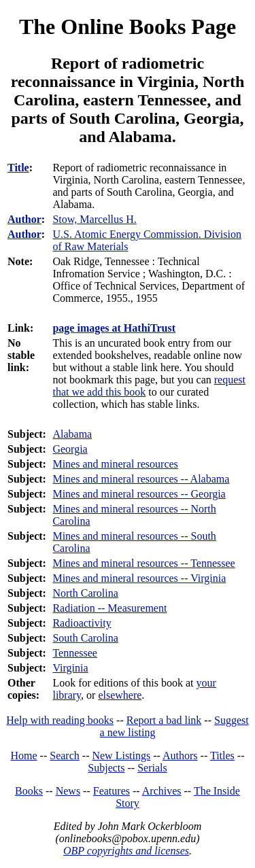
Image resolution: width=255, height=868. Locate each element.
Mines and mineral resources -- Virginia (139, 578)
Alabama (72, 434)
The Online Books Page (128, 27)
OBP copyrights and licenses (126, 851)
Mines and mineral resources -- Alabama (141, 479)
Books (29, 791)
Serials (152, 768)
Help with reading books (60, 720)
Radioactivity (82, 623)
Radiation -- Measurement (109, 608)
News (68, 791)
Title (18, 168)
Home (24, 756)
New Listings (121, 756)
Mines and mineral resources (115, 464)
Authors (180, 756)
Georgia (70, 449)
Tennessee (75, 653)
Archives (162, 791)
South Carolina (85, 638)
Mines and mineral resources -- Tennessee (143, 563)
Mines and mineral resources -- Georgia (139, 494)
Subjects (106, 768)
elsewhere (120, 695)
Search (65, 756)
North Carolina (85, 593)
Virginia (70, 668)
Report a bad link (164, 720)
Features (112, 791)
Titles (222, 756)
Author (24, 219)
